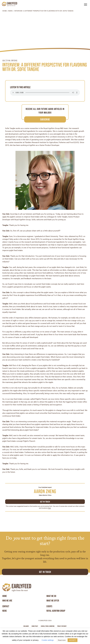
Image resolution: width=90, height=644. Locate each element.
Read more (62, 640)
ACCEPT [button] (73, 640)
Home (5, 11)
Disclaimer (26, 626)
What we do (51, 596)
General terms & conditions (48, 626)
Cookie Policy (35, 626)
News (10, 11)
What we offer (53, 601)
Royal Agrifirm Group (56, 611)
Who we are (7, 601)
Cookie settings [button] (48, 640)
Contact (6, 606)
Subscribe (45, 119)
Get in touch (45, 502)
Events (49, 606)
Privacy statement (62, 626)
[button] (85, 5)
